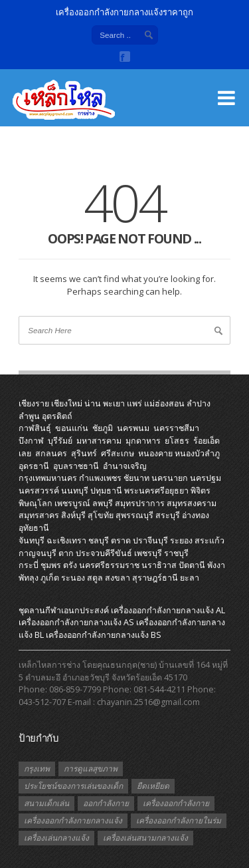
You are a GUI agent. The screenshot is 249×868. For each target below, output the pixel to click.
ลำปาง (199, 403)
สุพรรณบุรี (134, 515)
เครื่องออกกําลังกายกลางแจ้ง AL (168, 610)
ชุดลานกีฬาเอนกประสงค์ (64, 610)
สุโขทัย (101, 515)
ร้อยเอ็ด (207, 441)
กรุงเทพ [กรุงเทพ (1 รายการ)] (37, 769)
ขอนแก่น (72, 428)
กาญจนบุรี (38, 553)
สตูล (95, 578)
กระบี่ (29, 565)
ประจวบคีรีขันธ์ (104, 553)
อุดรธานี (34, 466)
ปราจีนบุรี (150, 540)
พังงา (216, 565)
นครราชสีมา (176, 428)
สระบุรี (168, 515)
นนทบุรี (75, 491)
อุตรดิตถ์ (57, 416)
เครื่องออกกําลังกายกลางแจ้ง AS (76, 622)
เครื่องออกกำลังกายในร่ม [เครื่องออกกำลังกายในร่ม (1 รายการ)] (179, 820)
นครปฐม (206, 478)
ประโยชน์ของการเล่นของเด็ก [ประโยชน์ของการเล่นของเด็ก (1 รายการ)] (73, 786)
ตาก (66, 553)
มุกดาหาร (143, 441)
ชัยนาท (136, 478)
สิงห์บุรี (73, 515)
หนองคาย (155, 453)
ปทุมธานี (106, 491)
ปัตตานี (192, 565)
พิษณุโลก (36, 503)
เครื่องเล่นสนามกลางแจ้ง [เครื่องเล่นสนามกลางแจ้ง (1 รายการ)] (145, 838)
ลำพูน (29, 416)
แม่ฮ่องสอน (164, 403)
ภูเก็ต (50, 578)
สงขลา (118, 578)
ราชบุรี (176, 553)
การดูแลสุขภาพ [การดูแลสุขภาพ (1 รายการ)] (91, 769)
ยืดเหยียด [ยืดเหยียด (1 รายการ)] (153, 786)
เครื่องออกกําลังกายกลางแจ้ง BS (104, 635)
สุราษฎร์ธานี (155, 578)
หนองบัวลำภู (197, 453)
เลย (25, 453)
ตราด (121, 540)
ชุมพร (51, 565)
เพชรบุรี (148, 553)
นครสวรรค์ (39, 491)
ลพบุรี (103, 503)
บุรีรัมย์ (60, 441)
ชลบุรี (99, 540)
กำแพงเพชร (100, 478)
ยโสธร (177, 441)
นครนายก (170, 478)
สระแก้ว (209, 540)
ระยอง (181, 540)
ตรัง (70, 565)
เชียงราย (34, 403)
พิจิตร (201, 491)
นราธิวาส (159, 565)
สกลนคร (51, 453)
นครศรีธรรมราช (109, 565)
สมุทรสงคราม (192, 503)
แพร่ (134, 403)
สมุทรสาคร (39, 515)
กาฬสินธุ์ (35, 428)
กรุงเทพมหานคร (48, 478)
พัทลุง (29, 578)
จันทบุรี (32, 540)
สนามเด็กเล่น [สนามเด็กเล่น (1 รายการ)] (46, 803)
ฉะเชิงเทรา (66, 540)
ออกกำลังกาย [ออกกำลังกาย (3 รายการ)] (106, 803)
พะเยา (114, 403)
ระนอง (73, 578)
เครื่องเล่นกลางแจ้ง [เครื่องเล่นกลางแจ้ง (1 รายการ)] (56, 838)
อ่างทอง (196, 515)
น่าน (93, 403)
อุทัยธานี (34, 528)
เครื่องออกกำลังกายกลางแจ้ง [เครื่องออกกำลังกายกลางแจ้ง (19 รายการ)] (73, 820)
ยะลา (190, 578)
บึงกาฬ (31, 441)
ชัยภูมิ (103, 428)
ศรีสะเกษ (118, 453)
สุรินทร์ (84, 453)
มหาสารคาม (99, 441)
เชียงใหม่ (67, 403)
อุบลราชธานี (76, 466)
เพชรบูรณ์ (72, 503)
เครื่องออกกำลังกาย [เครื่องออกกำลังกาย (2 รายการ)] (176, 803)
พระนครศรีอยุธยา (156, 491)
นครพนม (133, 428)
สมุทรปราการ (140, 503)
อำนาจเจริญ (125, 466)
